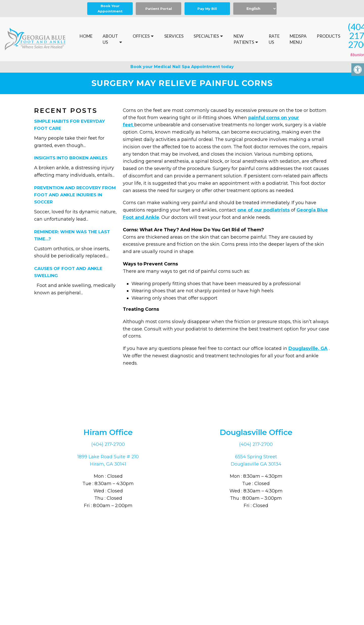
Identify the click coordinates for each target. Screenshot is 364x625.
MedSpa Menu (298, 39)
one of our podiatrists (264, 210)
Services (174, 36)
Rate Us (274, 39)
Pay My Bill (207, 9)
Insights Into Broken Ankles (71, 158)
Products (328, 36)
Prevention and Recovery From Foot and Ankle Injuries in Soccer (75, 195)
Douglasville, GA (308, 349)
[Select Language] (255, 9)
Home (86, 36)
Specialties (206, 36)
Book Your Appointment (110, 8)
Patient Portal (159, 9)
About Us (110, 39)
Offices (141, 36)
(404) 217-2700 (108, 445)
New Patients (244, 39)
